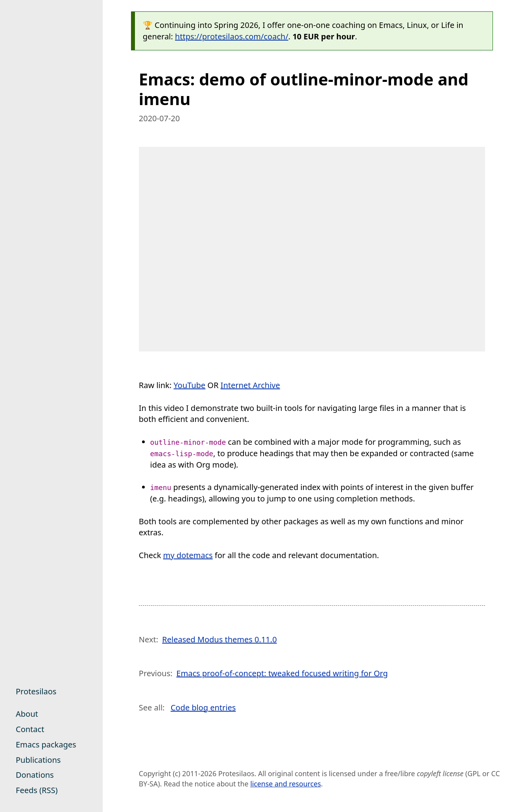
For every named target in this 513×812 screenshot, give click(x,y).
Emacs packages (46, 744)
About (27, 714)
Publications (38, 760)
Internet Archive (250, 385)
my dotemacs (188, 555)
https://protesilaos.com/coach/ (232, 36)
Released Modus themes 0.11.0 (220, 639)
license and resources (286, 784)
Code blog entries (203, 707)
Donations (35, 775)
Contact (30, 729)
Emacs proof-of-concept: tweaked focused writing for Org (282, 673)
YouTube (189, 385)
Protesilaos (36, 691)
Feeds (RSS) (37, 790)
